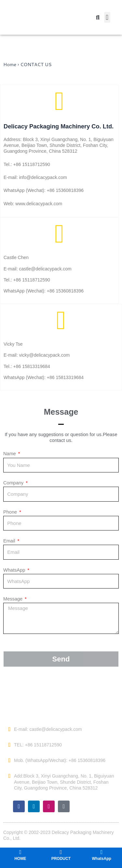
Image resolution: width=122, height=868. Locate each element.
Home (10, 64)
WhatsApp (15, 570)
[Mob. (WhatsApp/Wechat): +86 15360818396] (9, 760)
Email (10, 541)
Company (14, 483)
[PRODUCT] (61, 852)
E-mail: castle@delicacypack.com (48, 729)
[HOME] (20, 852)
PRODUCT (61, 859)
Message (14, 599)
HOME (20, 859)
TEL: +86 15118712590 (38, 745)
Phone (11, 512)
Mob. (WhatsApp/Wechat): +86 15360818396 (60, 760)
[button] (107, 17)
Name (10, 454)
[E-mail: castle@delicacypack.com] (9, 729)
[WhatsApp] (102, 852)
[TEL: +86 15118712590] (9, 745)
